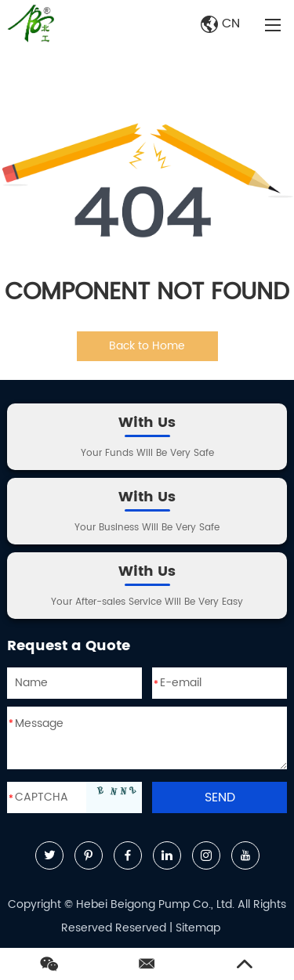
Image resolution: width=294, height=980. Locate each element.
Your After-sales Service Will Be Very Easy (147, 602)
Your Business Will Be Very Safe (147, 528)
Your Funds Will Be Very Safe (147, 453)
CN (220, 24)
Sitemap (198, 928)
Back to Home (147, 346)
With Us (147, 423)
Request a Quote (69, 646)
